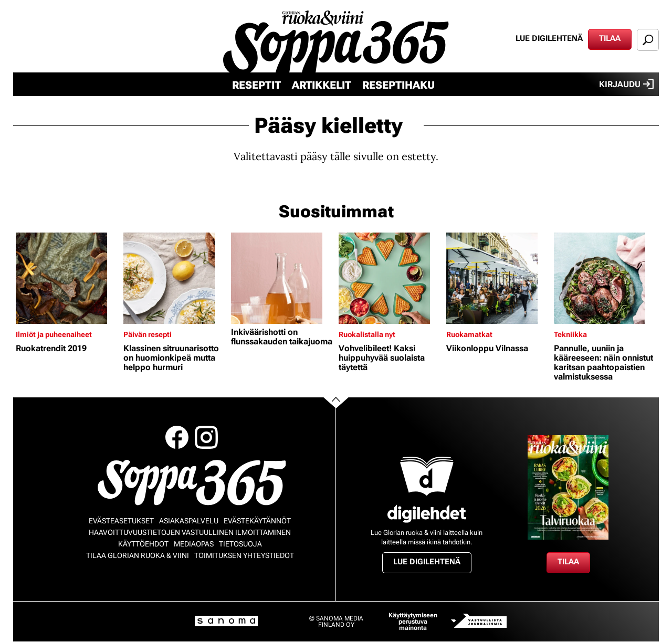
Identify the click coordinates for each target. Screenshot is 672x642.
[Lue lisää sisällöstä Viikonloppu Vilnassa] (497, 278)
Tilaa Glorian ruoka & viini (138, 555)
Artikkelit (322, 85)
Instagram (206, 437)
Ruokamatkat (469, 334)
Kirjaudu (626, 84)
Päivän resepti (148, 334)
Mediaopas (194, 544)
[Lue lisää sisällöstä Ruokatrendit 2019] (67, 278)
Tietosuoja (240, 544)
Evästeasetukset (121, 521)
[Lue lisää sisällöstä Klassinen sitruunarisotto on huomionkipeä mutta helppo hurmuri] (175, 278)
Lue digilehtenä (549, 38)
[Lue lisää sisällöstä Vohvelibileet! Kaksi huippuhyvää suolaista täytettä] (390, 278)
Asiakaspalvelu (189, 521)
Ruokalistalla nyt (367, 334)
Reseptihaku (398, 85)
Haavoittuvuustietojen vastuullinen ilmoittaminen (190, 532)
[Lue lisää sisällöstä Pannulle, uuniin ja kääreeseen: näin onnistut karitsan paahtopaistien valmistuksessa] (605, 278)
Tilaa (610, 38)
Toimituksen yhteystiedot (244, 555)
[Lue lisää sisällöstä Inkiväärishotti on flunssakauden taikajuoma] (282, 278)
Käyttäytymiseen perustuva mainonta (413, 622)
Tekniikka (570, 334)
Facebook (177, 437)
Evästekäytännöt (257, 521)
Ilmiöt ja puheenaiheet (54, 334)
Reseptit (256, 85)
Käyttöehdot (143, 544)
